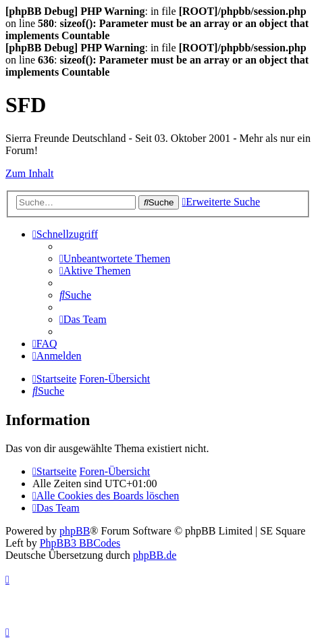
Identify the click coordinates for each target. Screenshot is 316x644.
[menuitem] (115, 258)
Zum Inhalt (30, 173)
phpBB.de (155, 555)
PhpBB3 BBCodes (80, 543)
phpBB (75, 531)
